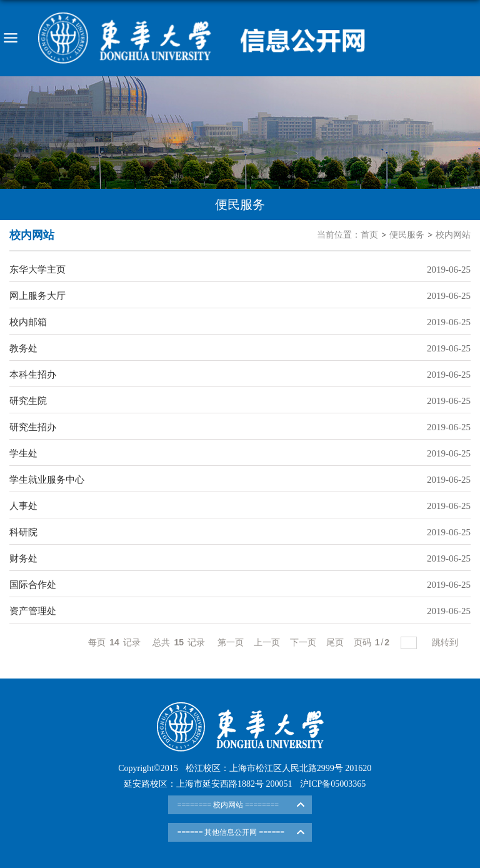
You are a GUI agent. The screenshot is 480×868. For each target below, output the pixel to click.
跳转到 (446, 642)
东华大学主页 (37, 270)
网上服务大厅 (37, 296)
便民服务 (407, 235)
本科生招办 (33, 375)
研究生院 (28, 401)
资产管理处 (33, 611)
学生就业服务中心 (47, 480)
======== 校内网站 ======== (228, 805)
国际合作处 (33, 585)
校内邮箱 (28, 322)
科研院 (23, 532)
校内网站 (453, 235)
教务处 (23, 348)
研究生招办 (33, 427)
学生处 (23, 453)
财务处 (23, 558)
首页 (369, 235)
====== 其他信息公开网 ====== (231, 832)
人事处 (23, 506)
